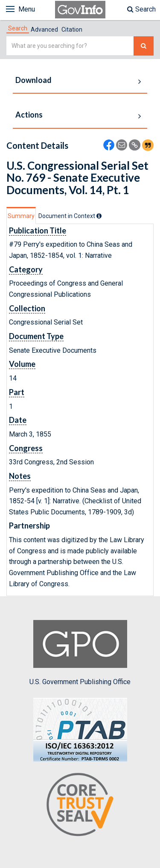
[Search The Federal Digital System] (144, 46)
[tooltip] (99, 216)
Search (141, 9)
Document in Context (70, 216)
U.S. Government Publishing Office (80, 653)
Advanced (44, 30)
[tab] (18, 28)
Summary (21, 216)
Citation (72, 30)
